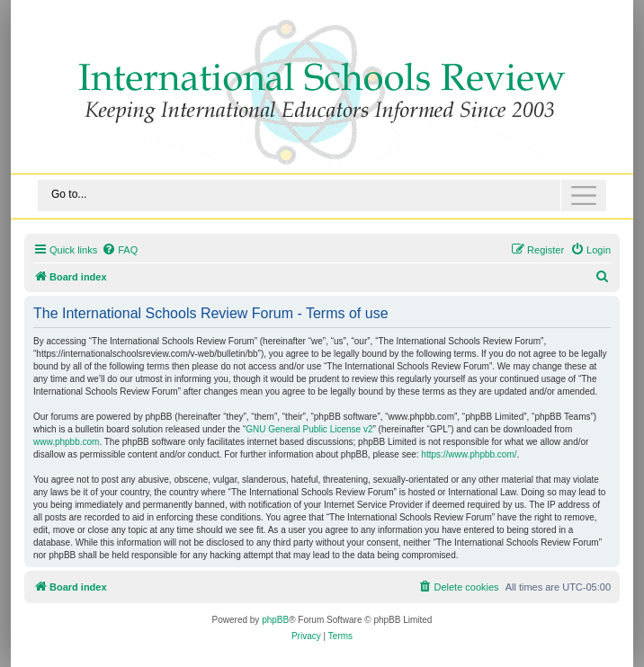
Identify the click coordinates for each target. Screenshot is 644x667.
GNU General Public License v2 (309, 429)
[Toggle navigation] (322, 196)
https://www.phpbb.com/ (469, 454)
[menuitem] (120, 250)
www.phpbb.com (66, 442)
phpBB (275, 620)
